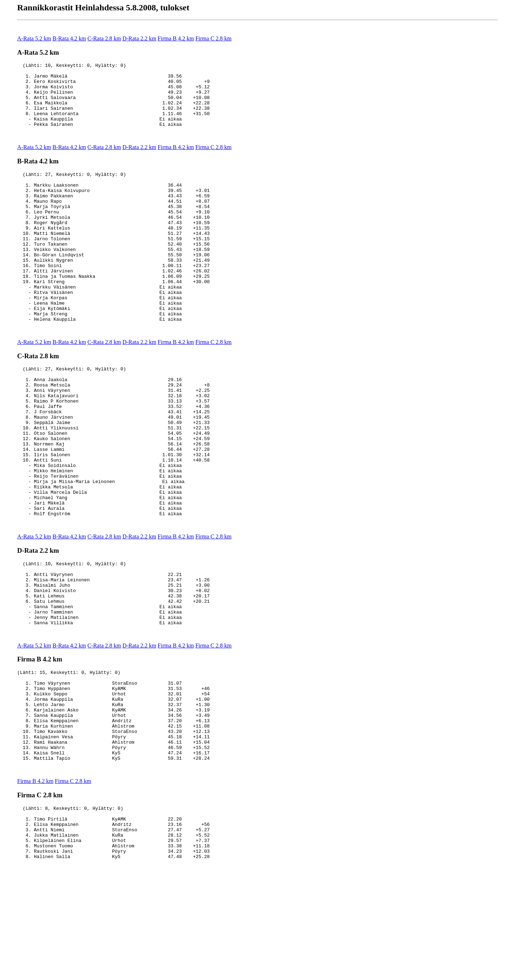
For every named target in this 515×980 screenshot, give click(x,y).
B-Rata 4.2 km (69, 38)
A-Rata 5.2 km (34, 38)
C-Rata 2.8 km (104, 38)
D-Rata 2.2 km (139, 38)
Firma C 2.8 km (213, 38)
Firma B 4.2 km (176, 38)
